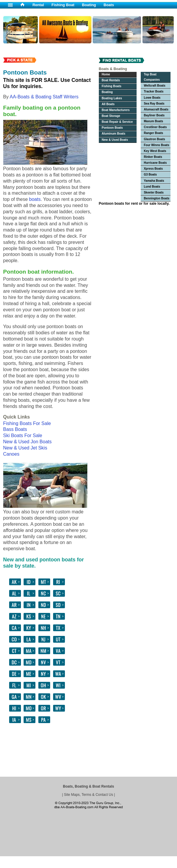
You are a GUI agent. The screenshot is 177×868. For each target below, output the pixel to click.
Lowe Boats (152, 98)
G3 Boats (150, 175)
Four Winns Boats (156, 145)
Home (106, 74)
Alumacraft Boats (156, 109)
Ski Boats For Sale (23, 435)
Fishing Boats (112, 86)
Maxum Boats (153, 121)
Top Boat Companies (152, 77)
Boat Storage (111, 116)
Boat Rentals (111, 80)
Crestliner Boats (155, 127)
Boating (89, 5)
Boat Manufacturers (116, 110)
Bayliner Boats (154, 115)
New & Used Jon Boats (28, 442)
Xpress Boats (153, 169)
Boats (109, 5)
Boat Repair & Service (117, 122)
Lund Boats (152, 187)
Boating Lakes (112, 98)
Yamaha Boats (154, 181)
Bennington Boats (156, 198)
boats (35, 199)
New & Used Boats (115, 140)
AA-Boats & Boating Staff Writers (44, 97)
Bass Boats (15, 429)
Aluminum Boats (114, 134)
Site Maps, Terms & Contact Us (89, 795)
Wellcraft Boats (154, 86)
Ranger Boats (153, 133)
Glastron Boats (154, 139)
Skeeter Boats (154, 192)
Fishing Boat (63, 5)
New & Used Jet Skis (25, 448)
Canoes (11, 454)
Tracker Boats (154, 91)
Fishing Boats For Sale (27, 423)
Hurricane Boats (155, 163)
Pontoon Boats (112, 128)
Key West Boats (155, 151)
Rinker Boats (153, 157)
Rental (38, 5)
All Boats (108, 104)
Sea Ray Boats (154, 104)
